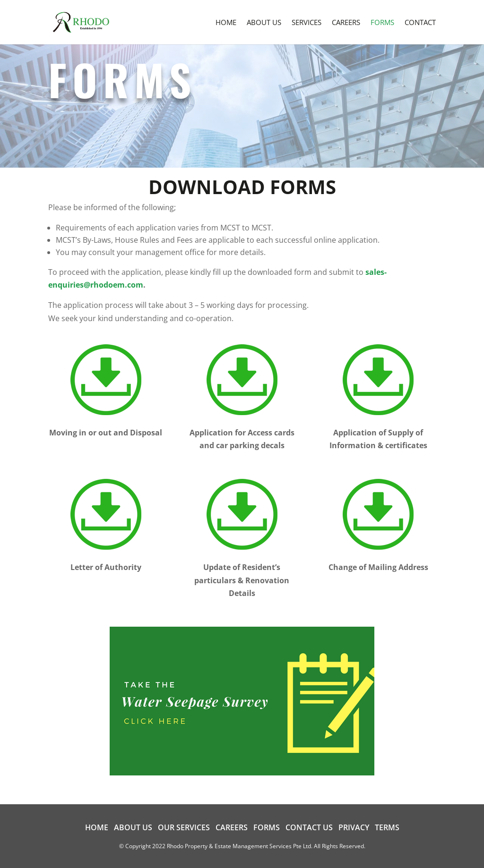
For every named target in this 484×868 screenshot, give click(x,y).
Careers (232, 827)
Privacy (354, 827)
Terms (387, 827)
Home (97, 827)
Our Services (184, 827)
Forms (267, 827)
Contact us (309, 827)
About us (133, 827)
